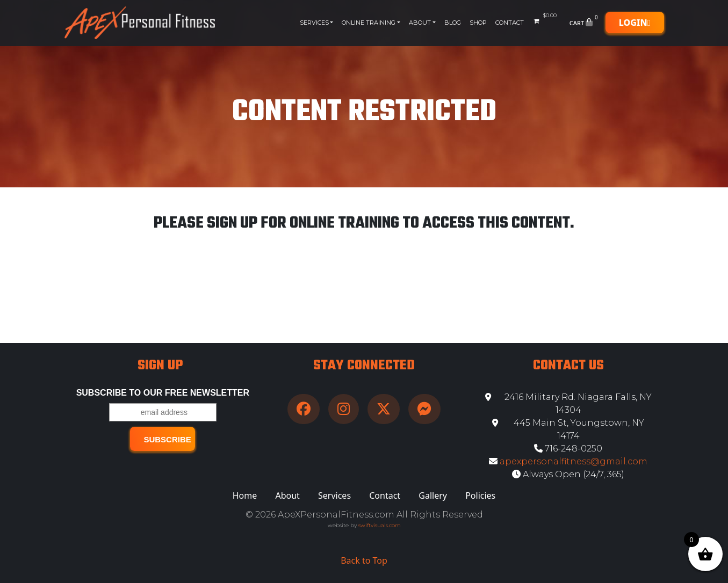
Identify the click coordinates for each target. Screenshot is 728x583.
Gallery (433, 495)
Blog (453, 23)
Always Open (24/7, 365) (568, 474)
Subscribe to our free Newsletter (163, 393)
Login (635, 23)
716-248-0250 (568, 449)
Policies (480, 495)
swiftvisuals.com (380, 525)
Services (314, 23)
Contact (510, 23)
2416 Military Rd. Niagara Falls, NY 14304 (568, 403)
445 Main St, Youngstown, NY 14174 (568, 429)
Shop (478, 23)
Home (245, 495)
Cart (585, 23)
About (420, 23)
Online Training (369, 23)
